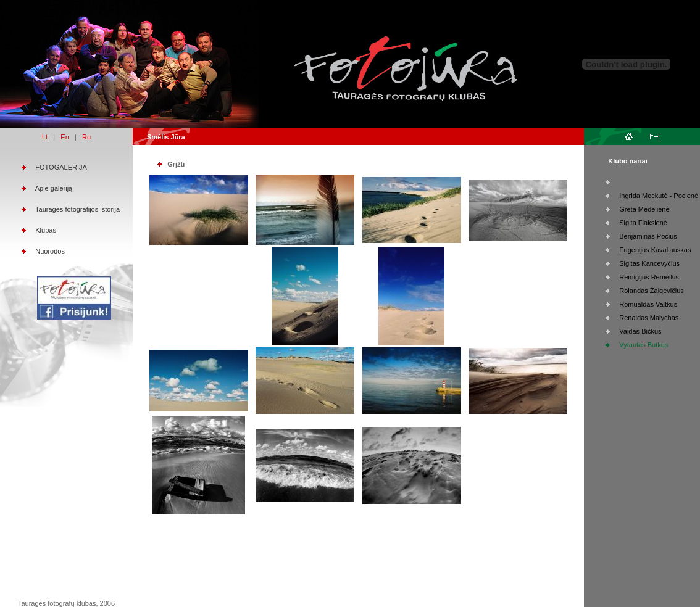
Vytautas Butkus (644, 345)
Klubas (46, 230)
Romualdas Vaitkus (648, 304)
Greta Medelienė (644, 209)
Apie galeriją (54, 188)
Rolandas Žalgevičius (652, 291)
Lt (45, 137)
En (65, 137)
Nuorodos (50, 251)
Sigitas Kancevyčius (649, 263)
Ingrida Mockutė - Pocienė (659, 196)
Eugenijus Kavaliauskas (655, 250)
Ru (86, 137)
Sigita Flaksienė (643, 223)
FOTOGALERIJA (61, 167)
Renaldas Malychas (649, 318)
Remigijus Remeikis (649, 277)
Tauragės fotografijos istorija (77, 209)
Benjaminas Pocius (648, 236)
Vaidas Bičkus (640, 331)
